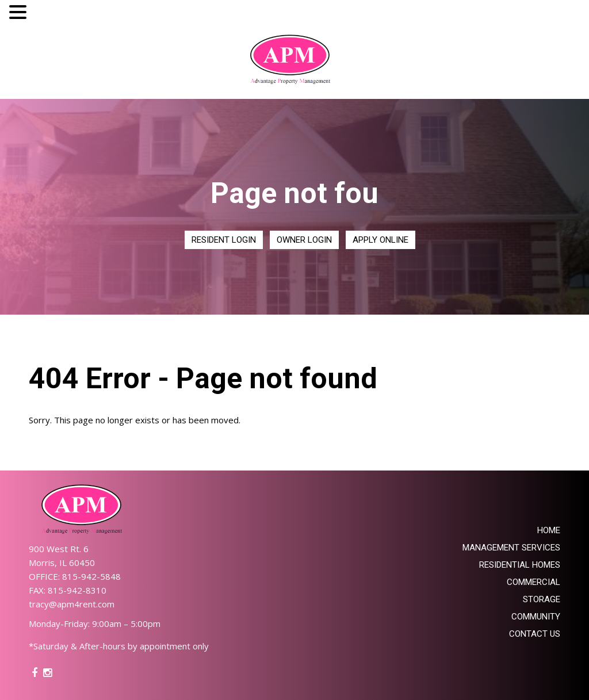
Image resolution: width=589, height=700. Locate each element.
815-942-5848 (91, 576)
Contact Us (535, 634)
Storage (542, 599)
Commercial (533, 582)
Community (536, 617)
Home (549, 530)
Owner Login (304, 240)
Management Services (511, 548)
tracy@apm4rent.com (72, 604)
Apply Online (380, 240)
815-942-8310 (77, 590)
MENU (47, 15)
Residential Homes (520, 565)
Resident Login (224, 240)
